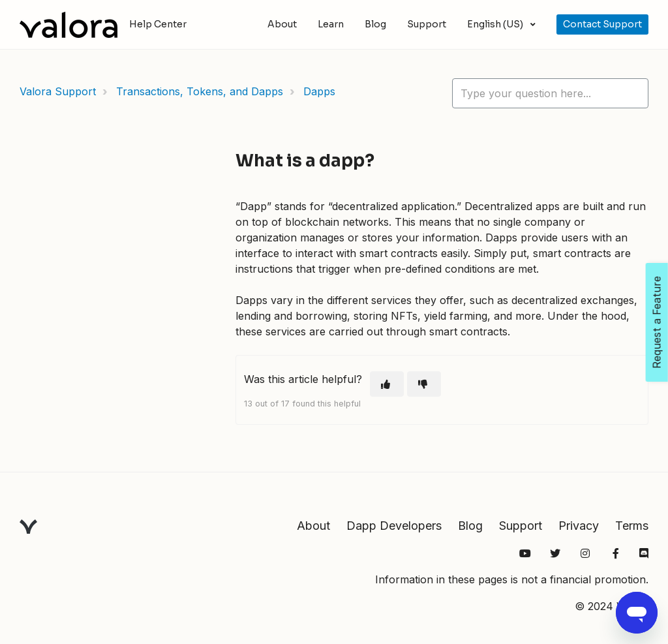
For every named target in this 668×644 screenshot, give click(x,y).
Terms (632, 526)
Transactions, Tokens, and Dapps (200, 91)
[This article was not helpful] (424, 384)
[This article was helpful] (387, 384)
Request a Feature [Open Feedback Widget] (657, 322)
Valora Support (58, 91)
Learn (331, 24)
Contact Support (602, 24)
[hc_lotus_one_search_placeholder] (550, 93)
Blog (375, 24)
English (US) (496, 24)
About (282, 24)
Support (427, 24)
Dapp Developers (394, 526)
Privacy (579, 526)
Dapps (319, 91)
